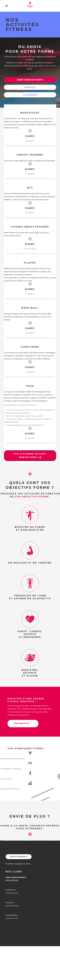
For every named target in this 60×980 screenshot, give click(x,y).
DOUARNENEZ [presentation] (30, 95)
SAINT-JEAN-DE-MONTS (16, 911)
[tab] (30, 80)
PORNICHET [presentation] (30, 87)
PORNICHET (11, 924)
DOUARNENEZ (12, 949)
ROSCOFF (10, 936)
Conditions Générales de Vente (18, 898)
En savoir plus (10, 868)
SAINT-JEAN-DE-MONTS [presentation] (30, 80)
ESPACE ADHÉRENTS (19, 890)
